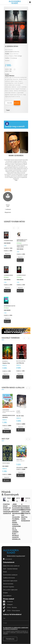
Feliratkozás (10, 639)
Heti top (5, 439)
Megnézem (7, 254)
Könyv (7, 56)
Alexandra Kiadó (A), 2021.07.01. (12, 52)
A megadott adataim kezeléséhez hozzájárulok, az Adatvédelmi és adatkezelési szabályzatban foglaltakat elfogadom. (16, 633)
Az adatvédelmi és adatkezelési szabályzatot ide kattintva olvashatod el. (16, 628)
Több (16, 180)
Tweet (8, 110)
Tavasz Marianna (14, 54)
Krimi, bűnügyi (18, 56)
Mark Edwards (9, 50)
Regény (11, 56)
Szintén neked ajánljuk (13, 388)
